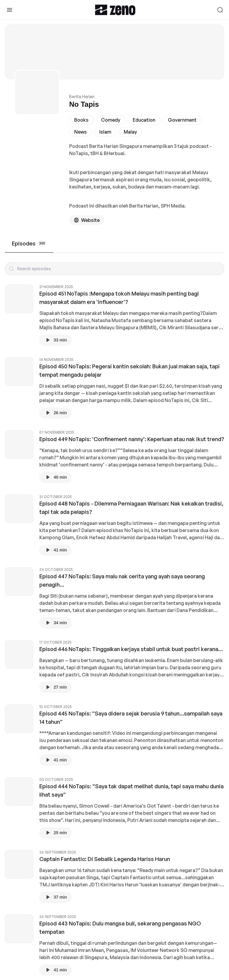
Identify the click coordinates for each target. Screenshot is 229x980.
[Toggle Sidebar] (10, 10)
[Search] (220, 10)
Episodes (29, 243)
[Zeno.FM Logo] (115, 10)
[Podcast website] (87, 220)
